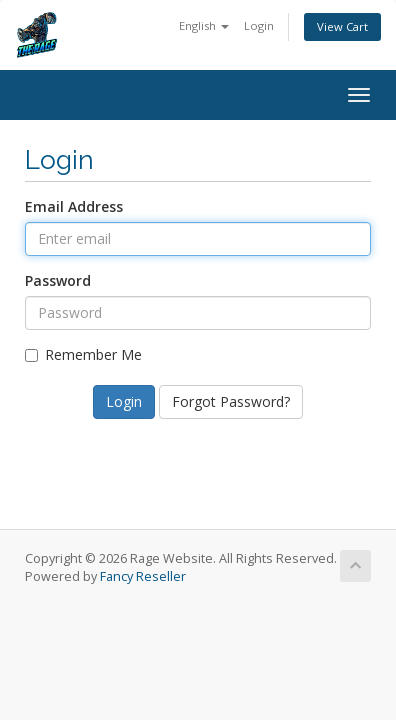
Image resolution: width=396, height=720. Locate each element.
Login (259, 25)
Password (58, 280)
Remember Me (83, 354)
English (204, 25)
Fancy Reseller (143, 576)
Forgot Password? (231, 401)
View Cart (342, 26)
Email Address (74, 206)
